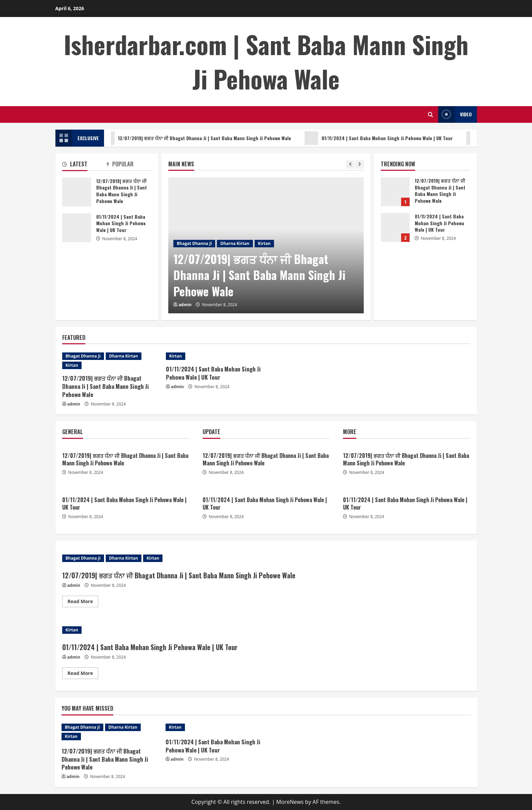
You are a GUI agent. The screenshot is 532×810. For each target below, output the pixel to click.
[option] (266, 245)
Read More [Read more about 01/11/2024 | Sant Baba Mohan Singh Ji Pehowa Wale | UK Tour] (83, 674)
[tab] (84, 165)
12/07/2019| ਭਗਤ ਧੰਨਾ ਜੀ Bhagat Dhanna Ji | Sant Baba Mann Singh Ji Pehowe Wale (202, 138)
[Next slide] (359, 164)
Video (455, 114)
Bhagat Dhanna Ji (194, 243)
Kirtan (264, 243)
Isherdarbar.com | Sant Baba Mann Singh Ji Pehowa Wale (266, 61)
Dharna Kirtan (235, 243)
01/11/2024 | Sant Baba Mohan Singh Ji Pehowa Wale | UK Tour (385, 138)
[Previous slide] (350, 164)
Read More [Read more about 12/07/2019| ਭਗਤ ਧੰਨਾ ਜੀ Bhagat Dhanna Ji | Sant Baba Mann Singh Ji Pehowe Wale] (83, 602)
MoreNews (290, 802)
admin (185, 305)
